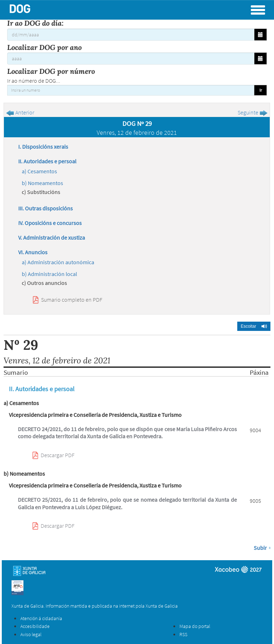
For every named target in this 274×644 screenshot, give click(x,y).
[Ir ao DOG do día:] (131, 35)
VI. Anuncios (33, 252)
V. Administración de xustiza (52, 237)
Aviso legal (31, 634)
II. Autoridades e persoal (47, 161)
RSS (183, 634)
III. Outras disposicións (45, 208)
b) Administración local (49, 274)
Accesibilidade (35, 626)
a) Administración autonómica (58, 262)
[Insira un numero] (131, 90)
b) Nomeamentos (42, 183)
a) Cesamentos (39, 171)
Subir (260, 548)
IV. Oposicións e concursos (50, 223)
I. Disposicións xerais (43, 147)
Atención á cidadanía (41, 618)
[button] (254, 326)
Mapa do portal (195, 626)
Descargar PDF (58, 455)
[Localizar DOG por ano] (131, 58)
